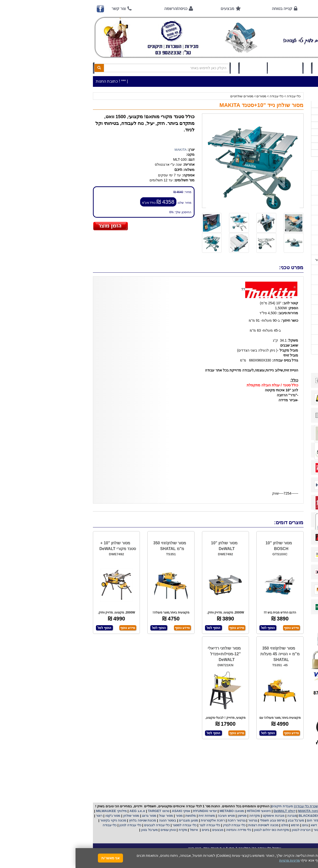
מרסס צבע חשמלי (196, 820)
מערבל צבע (220, 820)
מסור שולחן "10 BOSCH (203, 546)
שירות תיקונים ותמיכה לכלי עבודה (273, 240)
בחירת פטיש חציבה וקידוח (278, 300)
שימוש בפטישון (286, 280)
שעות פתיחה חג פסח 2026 (278, 190)
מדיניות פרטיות (286, 339)
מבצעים (152, 9)
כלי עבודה (218, 96)
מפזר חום (238, 820)
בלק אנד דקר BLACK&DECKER (246, 816)
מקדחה (179, 816)
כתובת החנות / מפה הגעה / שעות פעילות (273, 178)
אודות (252, 9)
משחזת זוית (131, 816)
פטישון (166, 816)
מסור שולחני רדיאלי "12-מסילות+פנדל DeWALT (149, 654)
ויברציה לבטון (225, 830)
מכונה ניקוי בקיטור (37, 820)
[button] (308, 845)
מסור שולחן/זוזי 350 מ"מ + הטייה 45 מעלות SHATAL (204, 654)
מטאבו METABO (156, 811)
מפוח (269, 820)
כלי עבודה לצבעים (81, 825)
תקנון (293, 330)
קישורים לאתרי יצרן (283, 320)
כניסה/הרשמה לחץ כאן (256, 68)
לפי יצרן (293, 139)
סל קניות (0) (210, 68)
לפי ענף (293, 146)
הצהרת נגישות (287, 349)
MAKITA (105, 150)
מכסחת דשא (243, 825)
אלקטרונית (133, 820)
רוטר (24, 816)
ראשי (290, 9)
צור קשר (43, 9)
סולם (209, 825)
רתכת (145, 820)
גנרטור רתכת (160, 820)
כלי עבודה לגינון (54, 825)
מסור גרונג (73, 816)
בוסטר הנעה (92, 820)
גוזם (229, 825)
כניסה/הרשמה (100, 9)
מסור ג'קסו (37, 816)
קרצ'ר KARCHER (286, 816)
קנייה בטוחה (206, 9)
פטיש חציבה (150, 816)
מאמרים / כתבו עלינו (282, 250)
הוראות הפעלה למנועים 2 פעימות (273, 270)
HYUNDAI (124, 811)
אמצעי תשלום (287, 200)
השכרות (293, 132)
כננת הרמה (263, 825)
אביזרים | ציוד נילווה (284, 153)
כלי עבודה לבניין (158, 825)
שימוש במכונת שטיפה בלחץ (277, 310)
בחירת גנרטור (287, 290)
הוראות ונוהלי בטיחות (281, 230)
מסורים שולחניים (166, 96)
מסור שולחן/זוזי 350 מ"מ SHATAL (94, 546)
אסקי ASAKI (105, 811)
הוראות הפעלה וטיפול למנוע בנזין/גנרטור (268, 260)
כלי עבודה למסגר (109, 825)
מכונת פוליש (282, 825)
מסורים (186, 96)
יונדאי (138, 811)
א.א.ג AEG (61, 811)
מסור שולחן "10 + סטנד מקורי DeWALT (42, 546)
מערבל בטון (73, 830)
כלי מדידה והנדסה (163, 830)
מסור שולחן (55, 816)
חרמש (220, 825)
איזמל (118, 830)
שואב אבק (255, 820)
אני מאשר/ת (35, 858)
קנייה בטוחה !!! (286, 220)
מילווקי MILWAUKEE (35, 811)
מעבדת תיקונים (207, 806)
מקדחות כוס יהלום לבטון (196, 830)
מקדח (107, 830)
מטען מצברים (113, 820)
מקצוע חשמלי (285, 820)
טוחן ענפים (92, 830)
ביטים (130, 830)
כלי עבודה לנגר (134, 825)
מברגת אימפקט (198, 816)
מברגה (216, 816)
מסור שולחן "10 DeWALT (149, 546)
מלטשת (115, 816)
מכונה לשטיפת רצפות (187, 825)
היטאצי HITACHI (183, 811)
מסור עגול (90, 816)
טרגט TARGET (82, 811)
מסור (104, 816)
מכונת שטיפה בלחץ (66, 820)
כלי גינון (293, 125)
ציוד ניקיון (292, 118)
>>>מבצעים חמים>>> (283, 104)
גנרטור (177, 820)
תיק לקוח (178, 68)
